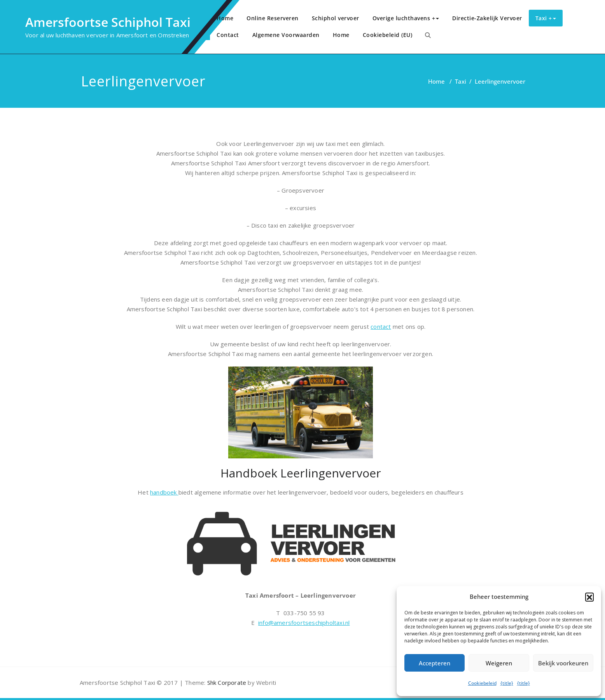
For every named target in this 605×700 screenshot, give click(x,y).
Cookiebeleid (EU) (388, 35)
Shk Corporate (226, 682)
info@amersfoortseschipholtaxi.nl (304, 623)
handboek (164, 492)
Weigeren (499, 663)
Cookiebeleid (482, 683)
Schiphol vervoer (336, 18)
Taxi (461, 81)
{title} (507, 683)
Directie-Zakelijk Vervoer (487, 18)
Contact (228, 35)
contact (381, 326)
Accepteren (435, 663)
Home (225, 18)
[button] (589, 597)
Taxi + (546, 18)
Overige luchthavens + (406, 18)
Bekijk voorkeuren (563, 663)
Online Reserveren (273, 18)
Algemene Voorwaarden (286, 35)
